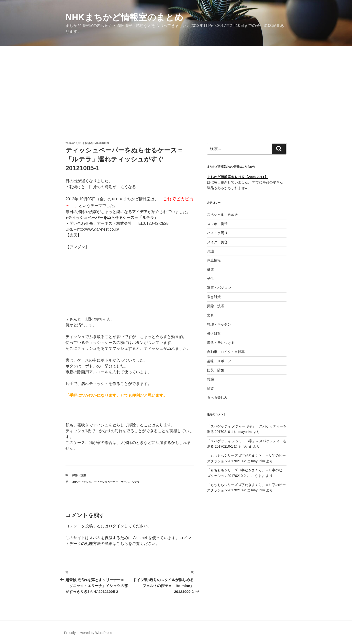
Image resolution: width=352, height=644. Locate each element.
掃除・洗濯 (79, 475)
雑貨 (210, 388)
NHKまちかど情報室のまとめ (124, 17)
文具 (210, 315)
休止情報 (214, 260)
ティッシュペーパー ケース (111, 482)
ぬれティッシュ (82, 482)
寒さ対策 (214, 297)
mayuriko (102, 143)
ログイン (116, 526)
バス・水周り (217, 233)
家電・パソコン (219, 288)
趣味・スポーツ (219, 361)
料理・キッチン (219, 324)
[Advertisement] (176, 83)
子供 (210, 279)
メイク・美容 (217, 242)
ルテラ (136, 482)
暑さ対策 (214, 333)
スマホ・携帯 (217, 224)
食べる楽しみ (217, 397)
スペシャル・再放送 (222, 215)
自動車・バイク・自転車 (226, 352)
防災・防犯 (216, 370)
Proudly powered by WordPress (88, 633)
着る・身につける (221, 343)
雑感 (210, 379)
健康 (210, 270)
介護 (210, 251)
